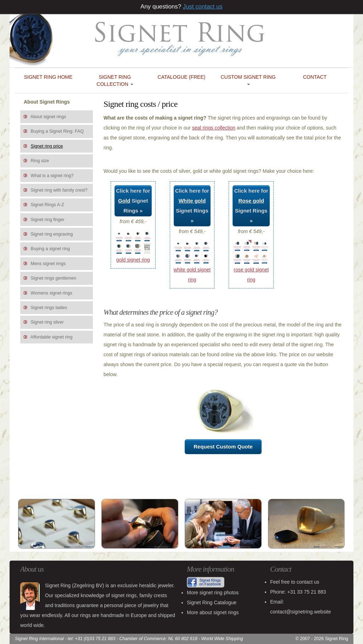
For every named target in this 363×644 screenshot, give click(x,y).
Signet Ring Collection (115, 81)
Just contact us (203, 7)
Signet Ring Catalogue (212, 602)
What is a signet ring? (52, 176)
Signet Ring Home (48, 77)
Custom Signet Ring (248, 80)
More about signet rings (213, 612)
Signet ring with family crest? (59, 190)
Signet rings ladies (49, 308)
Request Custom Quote (223, 447)
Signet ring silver (47, 322)
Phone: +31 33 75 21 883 (298, 592)
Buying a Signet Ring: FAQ (57, 131)
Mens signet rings (48, 264)
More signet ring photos (213, 593)
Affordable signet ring (52, 337)
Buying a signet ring (51, 249)
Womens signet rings (52, 293)
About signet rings (48, 117)
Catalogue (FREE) (182, 77)
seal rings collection (214, 128)
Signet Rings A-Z (48, 205)
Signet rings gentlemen (54, 278)
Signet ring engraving (52, 234)
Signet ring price (47, 146)
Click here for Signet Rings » (133, 201)
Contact (315, 77)
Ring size (40, 161)
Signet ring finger (48, 220)
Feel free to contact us (295, 582)
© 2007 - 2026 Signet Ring (322, 639)
